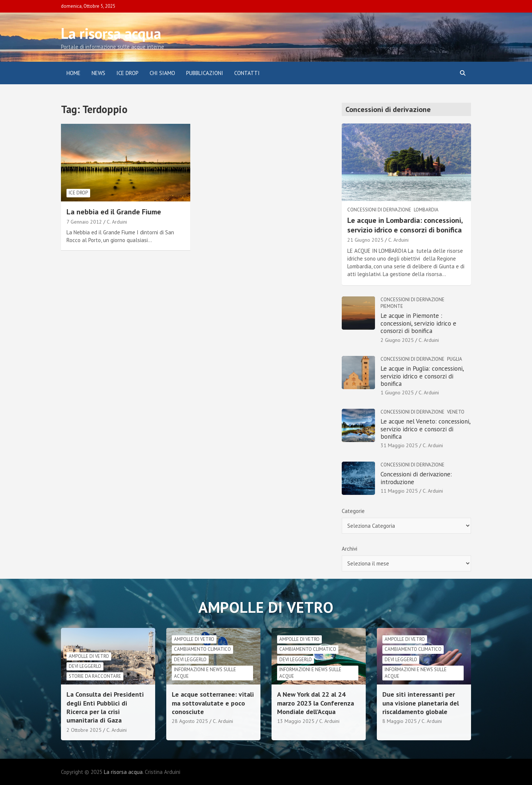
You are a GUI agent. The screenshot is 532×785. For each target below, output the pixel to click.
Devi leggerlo (85, 666)
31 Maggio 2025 (399, 445)
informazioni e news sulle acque (205, 673)
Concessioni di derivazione (379, 210)
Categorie (353, 511)
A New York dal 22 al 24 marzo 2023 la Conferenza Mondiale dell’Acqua (316, 703)
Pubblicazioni (205, 73)
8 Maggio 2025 (400, 721)
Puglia (455, 359)
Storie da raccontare (95, 676)
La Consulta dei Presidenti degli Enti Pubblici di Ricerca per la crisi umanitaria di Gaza (105, 707)
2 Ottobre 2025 (84, 730)
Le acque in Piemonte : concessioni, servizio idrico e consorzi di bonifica (418, 323)
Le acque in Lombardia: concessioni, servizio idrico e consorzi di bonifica (405, 225)
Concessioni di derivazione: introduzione (416, 478)
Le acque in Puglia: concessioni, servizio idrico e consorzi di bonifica (422, 376)
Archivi (349, 549)
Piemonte (392, 306)
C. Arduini (117, 222)
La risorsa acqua (111, 33)
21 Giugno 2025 (365, 240)
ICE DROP (127, 73)
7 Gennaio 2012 (84, 222)
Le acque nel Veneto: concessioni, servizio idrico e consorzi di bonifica (425, 429)
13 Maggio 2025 (296, 721)
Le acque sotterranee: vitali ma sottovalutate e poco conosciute (213, 703)
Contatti (247, 73)
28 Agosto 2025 (190, 721)
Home (74, 73)
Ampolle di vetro (89, 656)
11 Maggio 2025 (399, 491)
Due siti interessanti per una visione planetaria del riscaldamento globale (421, 703)
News (98, 73)
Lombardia (426, 210)
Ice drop (78, 193)
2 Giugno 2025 (397, 340)
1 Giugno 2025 (397, 392)
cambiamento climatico (202, 649)
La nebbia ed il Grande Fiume (114, 212)
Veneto (456, 412)
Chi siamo (162, 73)
